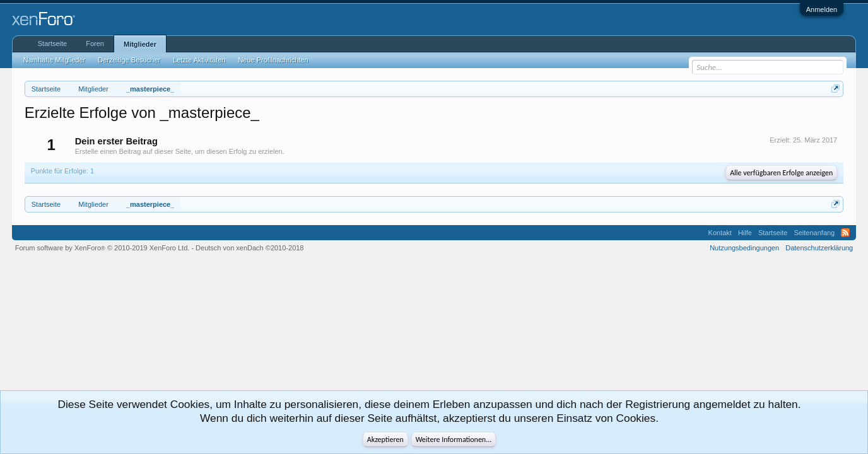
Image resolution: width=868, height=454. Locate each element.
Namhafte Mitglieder (54, 60)
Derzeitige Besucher (129, 60)
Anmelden (822, 9)
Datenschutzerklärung (819, 248)
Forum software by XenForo (103, 248)
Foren (95, 44)
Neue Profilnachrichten (273, 60)
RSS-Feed (845, 233)
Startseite (52, 44)
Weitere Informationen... (454, 439)
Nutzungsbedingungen (744, 248)
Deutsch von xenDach (249, 248)
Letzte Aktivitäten (199, 60)
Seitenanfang (814, 233)
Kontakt (720, 233)
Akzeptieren (385, 439)
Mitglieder (140, 44)
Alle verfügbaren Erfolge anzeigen (781, 173)
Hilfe (745, 233)
